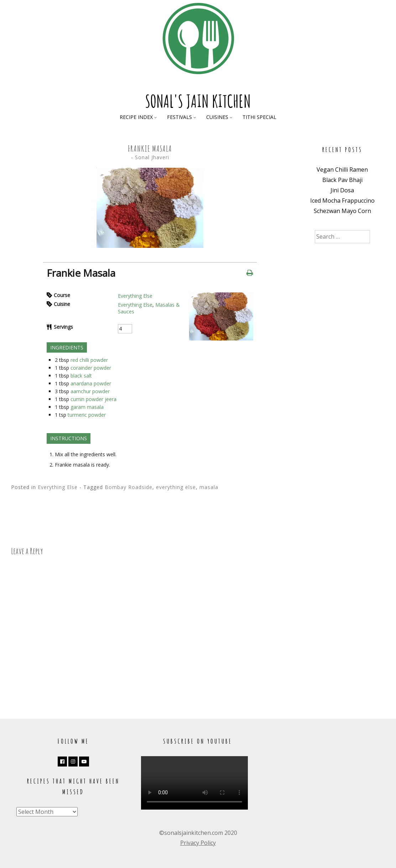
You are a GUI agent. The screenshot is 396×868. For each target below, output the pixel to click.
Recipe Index (136, 117)
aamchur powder (90, 391)
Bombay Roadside (129, 487)
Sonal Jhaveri (152, 157)
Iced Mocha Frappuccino (342, 201)
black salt (81, 376)
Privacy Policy (198, 843)
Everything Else (135, 296)
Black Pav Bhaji (342, 180)
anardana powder (91, 383)
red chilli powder (89, 360)
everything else (176, 487)
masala (209, 487)
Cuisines (217, 117)
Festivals (179, 117)
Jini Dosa (342, 190)
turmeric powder (87, 415)
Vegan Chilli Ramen (342, 170)
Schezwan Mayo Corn (342, 211)
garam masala (87, 407)
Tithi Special (259, 117)
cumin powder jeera (93, 399)
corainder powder (91, 368)
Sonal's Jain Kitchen (198, 101)
